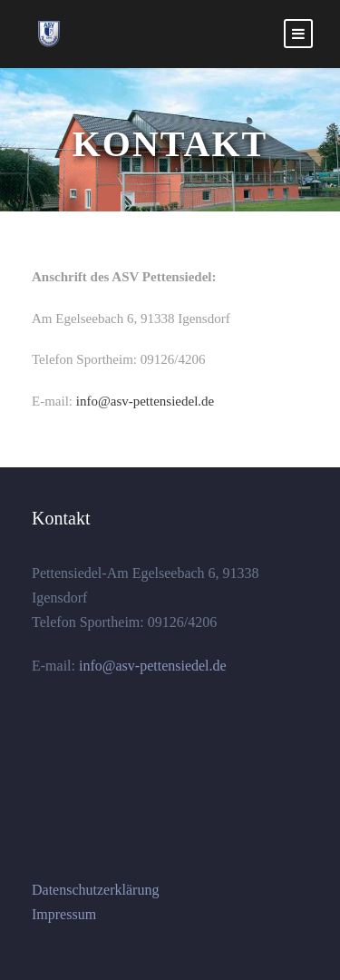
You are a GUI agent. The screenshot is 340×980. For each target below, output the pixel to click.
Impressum (64, 914)
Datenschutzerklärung (95, 890)
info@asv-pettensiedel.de (146, 401)
